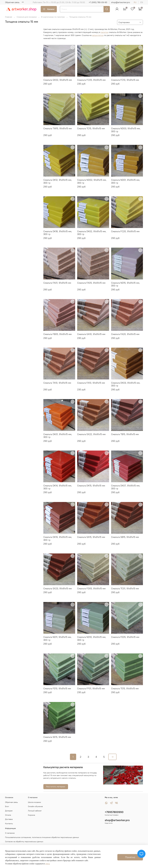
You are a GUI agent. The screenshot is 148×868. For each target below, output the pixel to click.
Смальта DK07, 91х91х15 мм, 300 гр (126, 487)
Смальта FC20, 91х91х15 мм (125, 231)
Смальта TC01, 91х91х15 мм (125, 588)
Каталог (49, 9)
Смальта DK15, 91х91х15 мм (91, 486)
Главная (9, 17)
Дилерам (9, 811)
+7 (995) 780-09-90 (98, 2)
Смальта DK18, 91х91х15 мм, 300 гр (58, 233)
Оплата (8, 815)
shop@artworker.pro (121, 2)
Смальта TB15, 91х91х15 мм (125, 434)
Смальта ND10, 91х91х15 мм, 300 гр (92, 638)
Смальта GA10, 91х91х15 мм (91, 334)
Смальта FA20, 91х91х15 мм (125, 334)
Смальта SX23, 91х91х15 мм (58, 588)
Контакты (9, 824)
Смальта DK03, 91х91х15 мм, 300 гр (126, 384)
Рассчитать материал (56, 787)
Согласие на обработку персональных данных (24, 842)
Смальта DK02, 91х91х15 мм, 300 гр (92, 233)
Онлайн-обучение (35, 806)
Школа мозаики (34, 802)
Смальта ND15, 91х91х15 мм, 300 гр (125, 284)
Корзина (31, 815)
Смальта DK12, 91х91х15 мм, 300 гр (58, 181)
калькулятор (98, 35)
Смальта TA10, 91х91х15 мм (57, 383)
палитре (104, 32)
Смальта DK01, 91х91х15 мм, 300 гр (58, 436)
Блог (7, 806)
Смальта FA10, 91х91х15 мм (91, 383)
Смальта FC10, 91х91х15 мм (125, 80)
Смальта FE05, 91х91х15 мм (125, 637)
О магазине (10, 833)
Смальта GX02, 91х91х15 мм (58, 80)
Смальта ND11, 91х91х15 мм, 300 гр (57, 638)
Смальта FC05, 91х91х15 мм (91, 80)
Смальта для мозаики (27, 17)
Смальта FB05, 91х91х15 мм (57, 334)
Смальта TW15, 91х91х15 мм (58, 128)
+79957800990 (114, 812)
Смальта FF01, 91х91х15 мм (91, 688)
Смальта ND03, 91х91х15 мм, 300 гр (126, 130)
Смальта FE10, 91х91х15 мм (57, 688)
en (142, 2)
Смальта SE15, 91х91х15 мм (57, 737)
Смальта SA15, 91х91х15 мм (91, 537)
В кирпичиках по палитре (53, 17)
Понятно (130, 857)
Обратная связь (12, 2)
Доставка (9, 819)
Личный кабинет (35, 811)
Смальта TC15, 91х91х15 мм (91, 128)
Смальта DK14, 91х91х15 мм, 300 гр (58, 487)
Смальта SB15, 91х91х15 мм (125, 537)
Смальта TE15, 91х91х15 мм (125, 688)
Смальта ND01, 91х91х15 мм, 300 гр (126, 181)
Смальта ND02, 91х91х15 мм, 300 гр (92, 181)
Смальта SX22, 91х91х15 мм (91, 434)
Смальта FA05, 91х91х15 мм (91, 283)
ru (135, 2)
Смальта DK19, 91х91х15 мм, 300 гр (58, 538)
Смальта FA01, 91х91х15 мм (57, 283)
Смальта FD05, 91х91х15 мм (91, 588)
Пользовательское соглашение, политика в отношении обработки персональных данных (42, 837)
